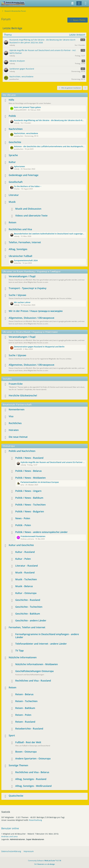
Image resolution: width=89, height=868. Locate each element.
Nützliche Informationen (23, 657)
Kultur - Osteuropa (26, 593)
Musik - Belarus (24, 586)
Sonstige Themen (18, 765)
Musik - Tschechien (26, 579)
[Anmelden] (79, 3)
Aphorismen (19, 166)
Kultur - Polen (23, 559)
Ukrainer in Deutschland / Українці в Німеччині (30, 332)
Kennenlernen (17, 409)
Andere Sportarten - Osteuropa (33, 758)
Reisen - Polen (23, 715)
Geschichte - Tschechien (29, 607)
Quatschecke (16, 796)
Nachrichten (16, 129)
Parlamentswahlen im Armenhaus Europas (40, 482)
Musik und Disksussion (28, 209)
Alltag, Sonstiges (18, 249)
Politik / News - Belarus (28, 471)
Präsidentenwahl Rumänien (33, 536)
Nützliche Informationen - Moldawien (37, 664)
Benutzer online (10, 828)
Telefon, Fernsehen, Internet (25, 242)
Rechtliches (15, 423)
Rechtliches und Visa (20, 229)
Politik (12, 116)
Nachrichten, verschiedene (26, 133)
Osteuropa (9, 446)
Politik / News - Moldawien (30, 478)
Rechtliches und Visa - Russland (33, 681)
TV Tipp (19, 651)
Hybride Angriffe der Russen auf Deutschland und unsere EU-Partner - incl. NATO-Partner (53, 462)
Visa (11, 416)
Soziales (7, 379)
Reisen (12, 222)
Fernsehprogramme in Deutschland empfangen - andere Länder (47, 636)
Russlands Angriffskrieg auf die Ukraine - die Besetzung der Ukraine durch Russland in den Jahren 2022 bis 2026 (49, 120)
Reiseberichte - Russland (29, 729)
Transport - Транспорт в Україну (28, 288)
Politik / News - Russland (29, 458)
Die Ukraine (9, 95)
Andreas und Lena (9, 836)
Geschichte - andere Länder (31, 620)
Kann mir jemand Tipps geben (27, 107)
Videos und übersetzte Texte (31, 216)
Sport (12, 735)
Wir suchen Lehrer (22, 302)
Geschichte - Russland (28, 600)
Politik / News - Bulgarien (30, 511)
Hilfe (11, 100)
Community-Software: (45, 861)
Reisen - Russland (25, 722)
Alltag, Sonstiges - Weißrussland (33, 786)
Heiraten (14, 430)
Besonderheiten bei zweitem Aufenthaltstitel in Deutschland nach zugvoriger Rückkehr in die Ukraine (49, 234)
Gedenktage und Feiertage (24, 175)
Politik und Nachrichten (22, 451)
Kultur (12, 162)
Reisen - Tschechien (26, 701)
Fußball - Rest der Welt (28, 742)
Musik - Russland (25, 572)
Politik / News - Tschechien (30, 505)
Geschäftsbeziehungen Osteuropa (34, 671)
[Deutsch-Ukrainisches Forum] (13, 3)
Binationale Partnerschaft (17, 404)
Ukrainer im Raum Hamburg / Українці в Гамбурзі (32, 271)
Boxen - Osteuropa (26, 752)
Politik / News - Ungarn (28, 491)
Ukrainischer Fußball (20, 256)
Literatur (14, 195)
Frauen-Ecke (16, 384)
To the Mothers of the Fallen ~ (28, 186)
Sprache (13, 155)
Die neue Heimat (18, 437)
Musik (12, 202)
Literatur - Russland (27, 566)
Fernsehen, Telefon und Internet (27, 627)
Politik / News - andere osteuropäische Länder (41, 532)
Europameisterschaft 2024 (26, 260)
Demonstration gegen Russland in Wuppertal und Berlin (39, 347)
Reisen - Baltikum (25, 708)
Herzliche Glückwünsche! (23, 395)
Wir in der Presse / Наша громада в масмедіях (36, 311)
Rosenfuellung (36, 820)
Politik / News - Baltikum (29, 498)
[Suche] (72, 3)
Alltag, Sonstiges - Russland (31, 779)
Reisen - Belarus (24, 694)
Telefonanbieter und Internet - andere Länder (41, 644)
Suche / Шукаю (17, 295)
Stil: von (45, 864)
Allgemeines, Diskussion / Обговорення (31, 318)
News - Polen (23, 518)
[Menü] (86, 3)
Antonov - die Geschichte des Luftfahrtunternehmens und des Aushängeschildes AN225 (49, 146)
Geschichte (15, 142)
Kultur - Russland (25, 552)
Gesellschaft (16, 182)
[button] (85, 88)
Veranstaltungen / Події (22, 276)
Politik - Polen (23, 525)
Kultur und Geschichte (21, 545)
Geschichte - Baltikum (28, 614)
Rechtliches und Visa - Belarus (32, 772)
